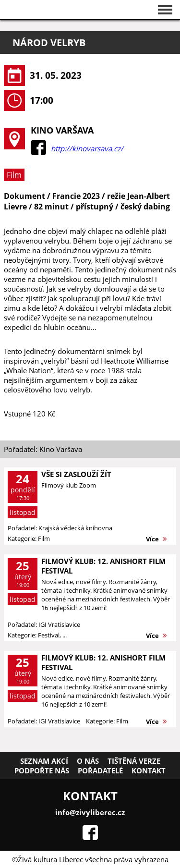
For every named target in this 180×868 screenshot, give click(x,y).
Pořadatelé (100, 770)
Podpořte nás (42, 770)
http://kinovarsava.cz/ (87, 148)
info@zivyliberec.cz (90, 812)
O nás (88, 761)
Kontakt (149, 770)
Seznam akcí (44, 761)
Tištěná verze (134, 761)
